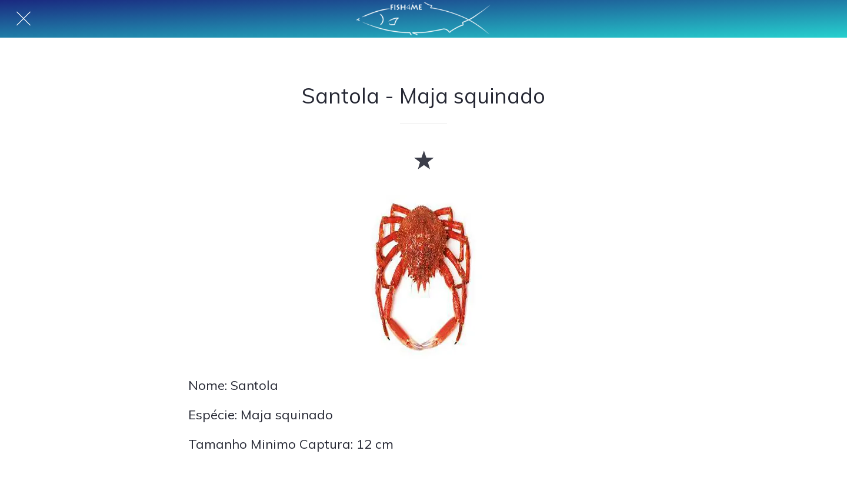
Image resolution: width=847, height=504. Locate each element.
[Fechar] (24, 19)
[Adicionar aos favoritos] (423, 159)
